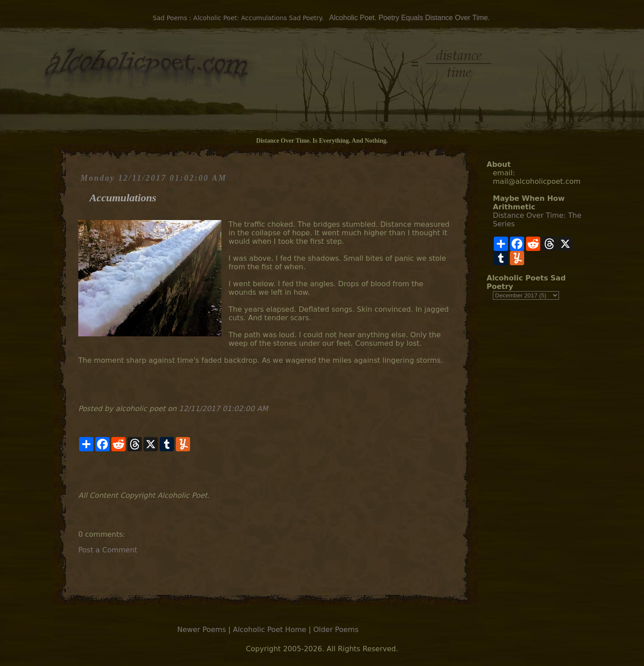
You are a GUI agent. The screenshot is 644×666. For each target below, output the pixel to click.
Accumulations (123, 198)
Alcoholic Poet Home (270, 630)
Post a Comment (108, 550)
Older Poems (336, 630)
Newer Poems (201, 630)
